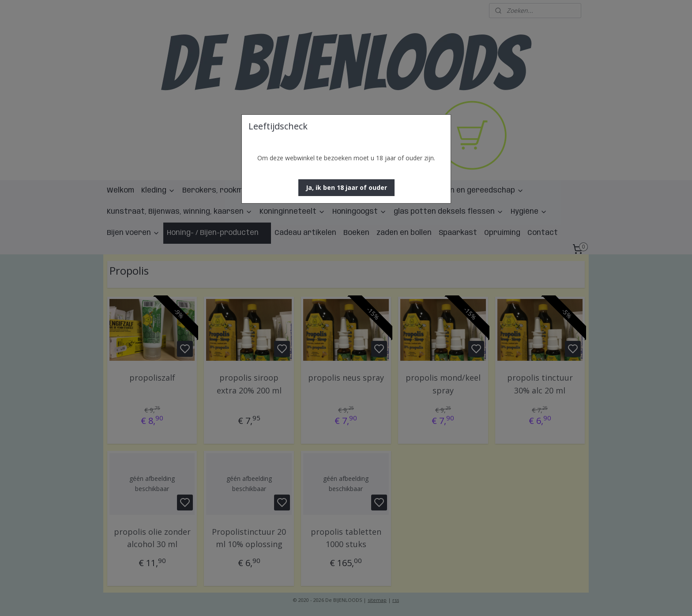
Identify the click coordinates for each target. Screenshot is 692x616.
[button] (346, 188)
